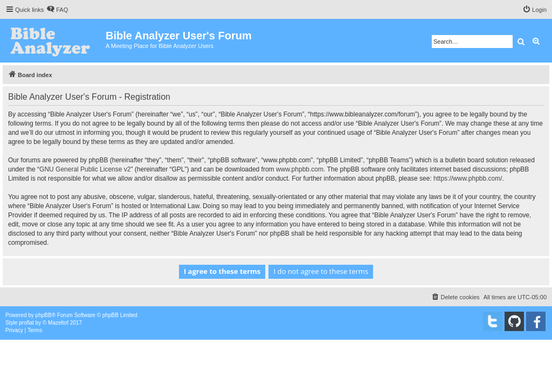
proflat (26, 323)
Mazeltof (58, 323)
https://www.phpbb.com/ (468, 178)
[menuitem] (57, 10)
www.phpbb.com (300, 169)
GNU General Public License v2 (85, 169)
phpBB (44, 315)
